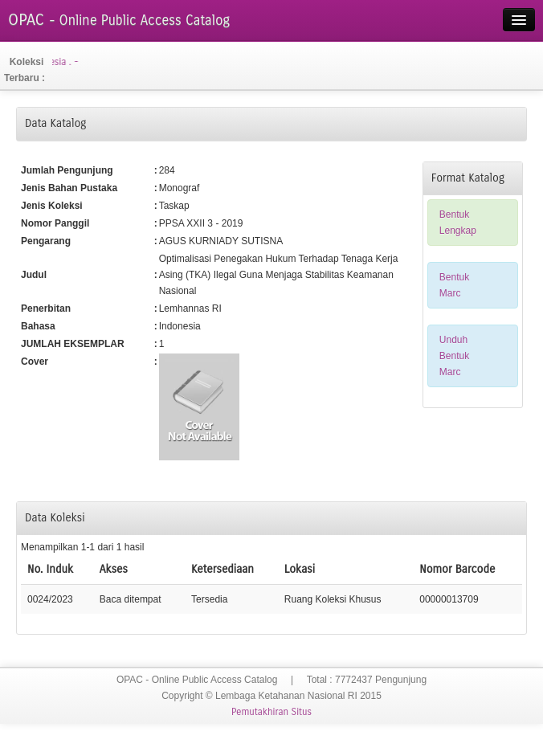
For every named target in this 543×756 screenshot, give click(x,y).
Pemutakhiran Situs (271, 712)
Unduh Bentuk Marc (454, 356)
